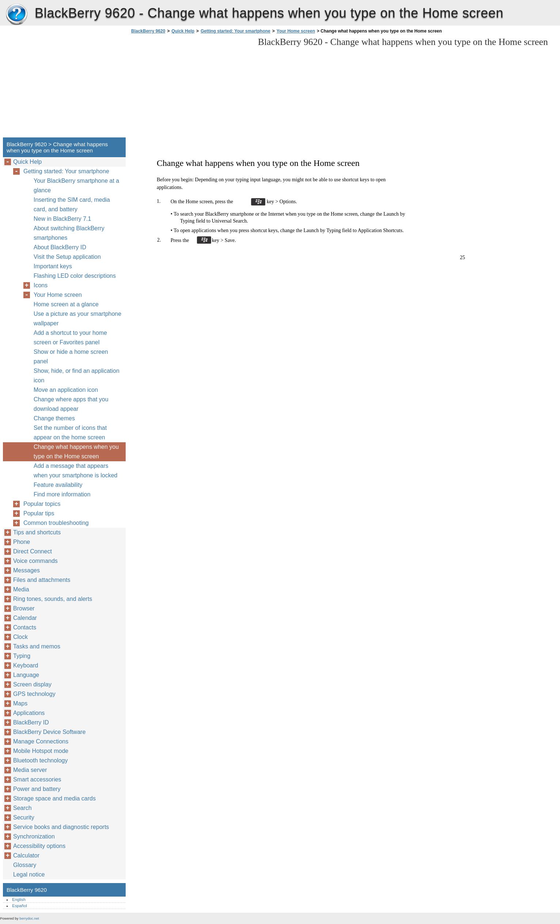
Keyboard (26, 665)
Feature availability (58, 485)
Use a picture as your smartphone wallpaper (77, 319)
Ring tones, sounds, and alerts (53, 599)
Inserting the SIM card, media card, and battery (72, 205)
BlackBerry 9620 (16, 15)
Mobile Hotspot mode (41, 751)
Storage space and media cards (54, 798)
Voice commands (35, 561)
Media (21, 589)
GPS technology (34, 694)
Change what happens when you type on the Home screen (76, 452)
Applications (29, 713)
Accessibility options (39, 846)
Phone (22, 542)
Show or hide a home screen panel (71, 357)
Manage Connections (41, 741)
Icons (41, 285)
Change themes (54, 418)
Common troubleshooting (56, 523)
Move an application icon (66, 390)
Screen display (32, 684)
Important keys (53, 266)
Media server (30, 770)
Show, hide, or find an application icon (77, 376)
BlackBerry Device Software (49, 732)
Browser (24, 608)
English (19, 900)
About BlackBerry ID (60, 247)
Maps (20, 703)
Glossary (25, 865)
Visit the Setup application (67, 257)
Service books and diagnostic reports (61, 827)
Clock (20, 637)
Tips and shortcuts (37, 532)
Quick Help (183, 31)
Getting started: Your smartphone (235, 31)
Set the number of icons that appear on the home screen (70, 433)
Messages (26, 570)
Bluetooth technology (40, 760)
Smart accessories (37, 779)
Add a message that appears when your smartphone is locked (75, 471)
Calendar (25, 618)
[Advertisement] (191, 88)
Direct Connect (33, 551)
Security (24, 817)
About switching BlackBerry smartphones (69, 233)
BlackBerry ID (31, 722)
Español (19, 906)
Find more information (62, 494)
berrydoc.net (29, 918)
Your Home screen (296, 31)
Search (22, 808)
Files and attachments (42, 580)
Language (26, 675)
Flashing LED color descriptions (75, 276)
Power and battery (37, 789)
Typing (22, 656)
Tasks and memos (37, 646)
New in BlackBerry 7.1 (62, 219)
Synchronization (34, 836)
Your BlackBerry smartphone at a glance (76, 185)
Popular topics (42, 504)
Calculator (26, 855)
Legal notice (29, 874)
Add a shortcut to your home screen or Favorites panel (70, 338)
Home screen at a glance (66, 304)
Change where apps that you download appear (71, 404)
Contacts (25, 627)
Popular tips (39, 513)
